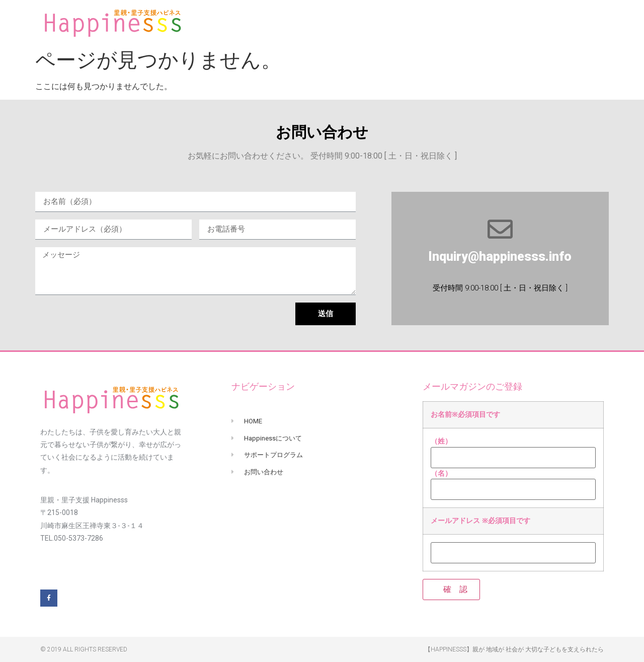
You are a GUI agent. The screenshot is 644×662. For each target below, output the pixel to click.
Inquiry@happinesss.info (500, 256)
